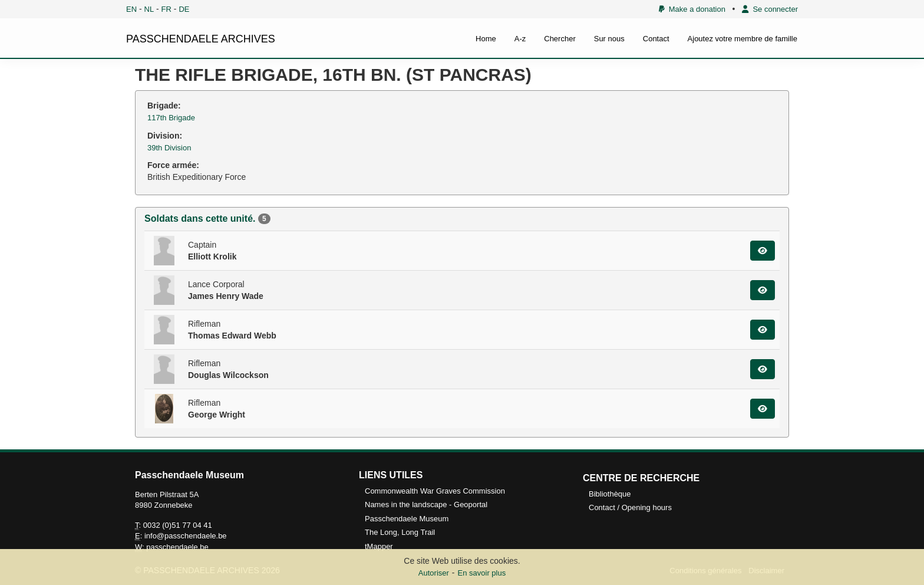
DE (184, 9)
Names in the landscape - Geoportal (426, 505)
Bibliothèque (610, 494)
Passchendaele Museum (407, 519)
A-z (520, 39)
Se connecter (770, 9)
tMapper (379, 546)
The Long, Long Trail (400, 532)
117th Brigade (171, 118)
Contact (656, 39)
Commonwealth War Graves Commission (435, 491)
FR (166, 9)
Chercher (560, 39)
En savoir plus (482, 573)
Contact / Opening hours (630, 507)
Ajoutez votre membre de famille (742, 39)
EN (131, 9)
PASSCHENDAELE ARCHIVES (201, 39)
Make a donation (692, 9)
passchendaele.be (177, 547)
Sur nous (609, 39)
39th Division (169, 148)
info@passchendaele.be (186, 536)
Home (486, 39)
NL (149, 9)
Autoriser (434, 573)
